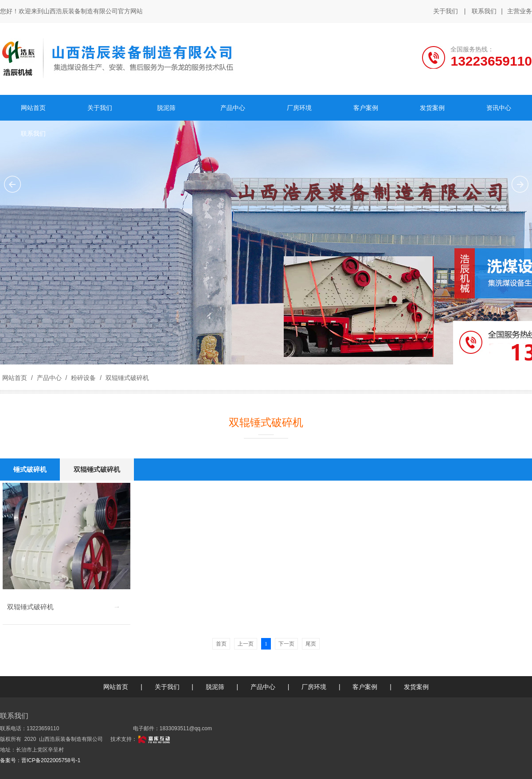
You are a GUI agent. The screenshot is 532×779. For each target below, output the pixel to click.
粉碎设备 (83, 378)
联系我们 (484, 11)
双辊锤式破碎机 (126, 378)
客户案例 (365, 687)
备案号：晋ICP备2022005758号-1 (40, 760)
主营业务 (520, 12)
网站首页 (15, 378)
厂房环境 (314, 687)
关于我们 (446, 11)
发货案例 (416, 687)
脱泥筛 (215, 687)
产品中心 (49, 378)
